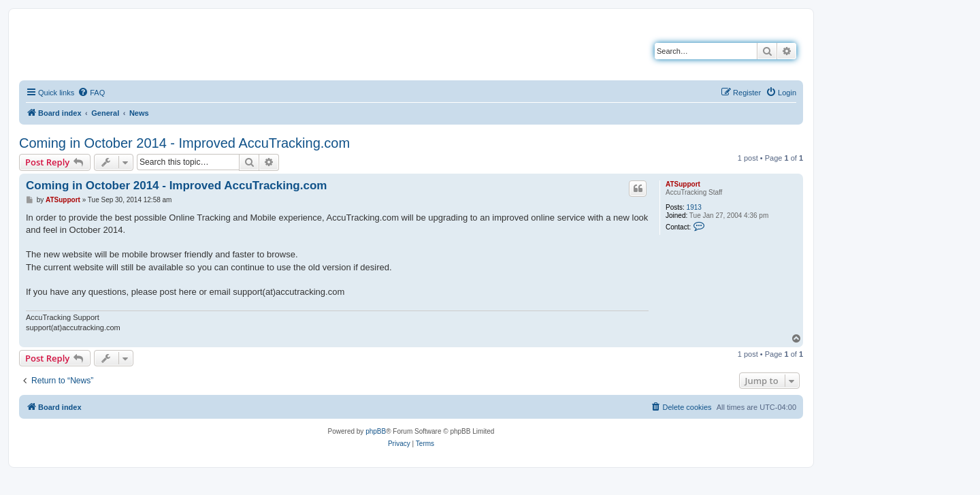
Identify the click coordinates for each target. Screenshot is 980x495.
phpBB (376, 431)
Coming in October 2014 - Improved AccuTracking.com (184, 143)
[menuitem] (91, 93)
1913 (694, 207)
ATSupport (683, 184)
